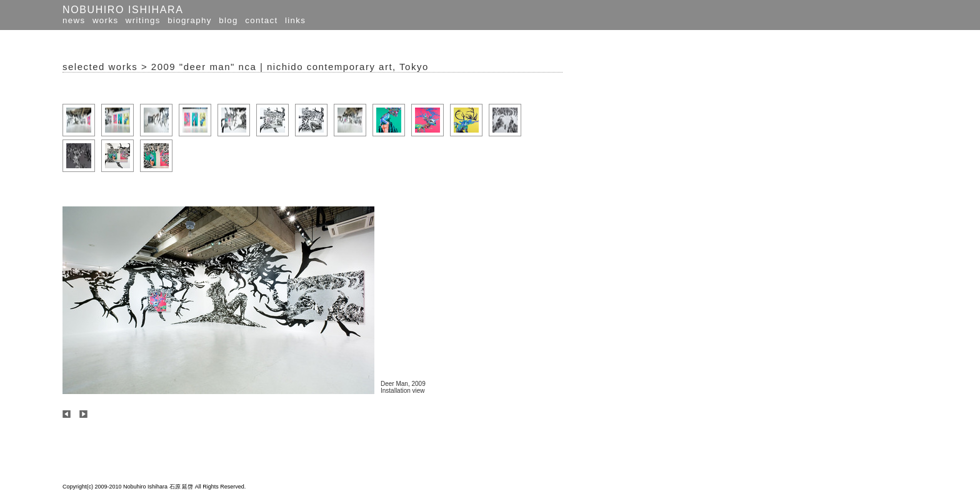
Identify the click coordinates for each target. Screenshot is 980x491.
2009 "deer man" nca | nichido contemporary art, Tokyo (290, 67)
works (105, 20)
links (295, 20)
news (74, 20)
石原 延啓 (182, 487)
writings (143, 20)
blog (228, 20)
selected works (100, 67)
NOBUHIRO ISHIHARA (123, 10)
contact (261, 20)
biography (190, 20)
